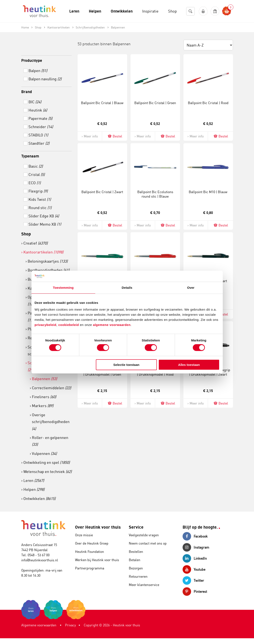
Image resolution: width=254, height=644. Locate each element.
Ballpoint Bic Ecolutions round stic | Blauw (155, 194)
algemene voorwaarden (112, 325)
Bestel (115, 136)
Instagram (196, 547)
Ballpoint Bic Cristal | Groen (155, 103)
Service (136, 527)
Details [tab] (127, 288)
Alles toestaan (189, 365)
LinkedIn (195, 558)
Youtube (194, 569)
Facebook (195, 536)
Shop (26, 234)
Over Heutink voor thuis (98, 527)
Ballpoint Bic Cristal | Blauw (102, 103)
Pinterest (195, 592)
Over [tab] (191, 288)
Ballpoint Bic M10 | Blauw (208, 192)
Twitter (193, 580)
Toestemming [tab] (63, 288)
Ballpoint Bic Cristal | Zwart (102, 192)
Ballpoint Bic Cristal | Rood (208, 103)
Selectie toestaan (126, 365)
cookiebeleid (69, 325)
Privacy (70, 625)
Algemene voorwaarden (39, 625)
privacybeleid (45, 325)
